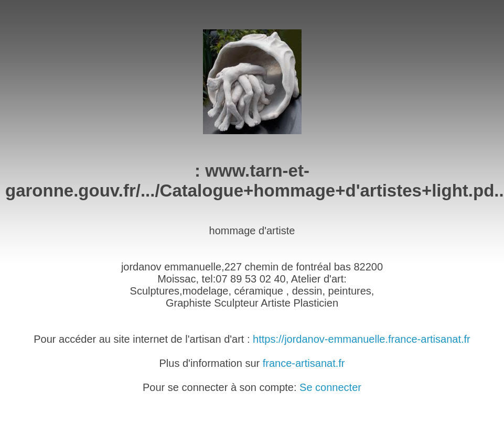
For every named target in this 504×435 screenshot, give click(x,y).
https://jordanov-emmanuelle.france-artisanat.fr (362, 339)
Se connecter (330, 387)
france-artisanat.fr (304, 363)
